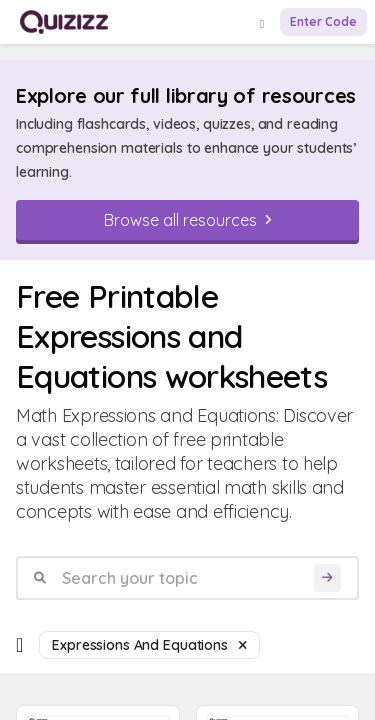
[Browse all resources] (187, 220)
